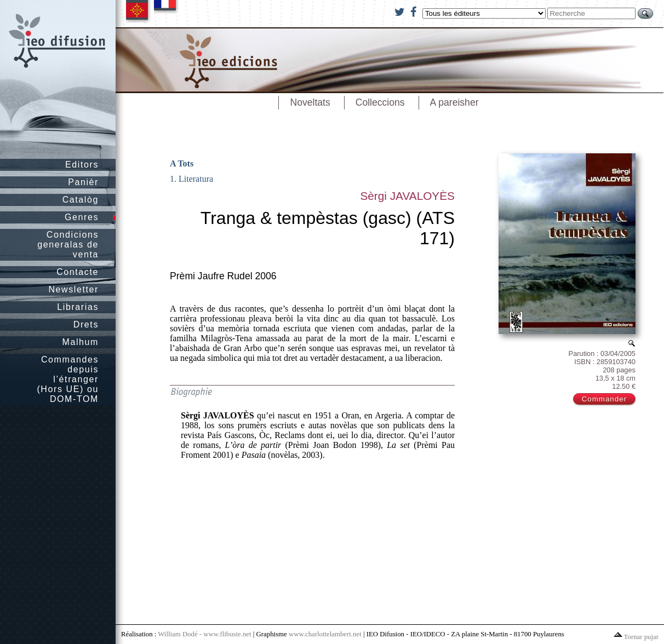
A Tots (182, 163)
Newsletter (73, 289)
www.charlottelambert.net (325, 634)
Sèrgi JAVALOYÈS (407, 196)
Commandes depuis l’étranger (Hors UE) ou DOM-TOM (68, 379)
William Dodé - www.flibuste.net (204, 634)
